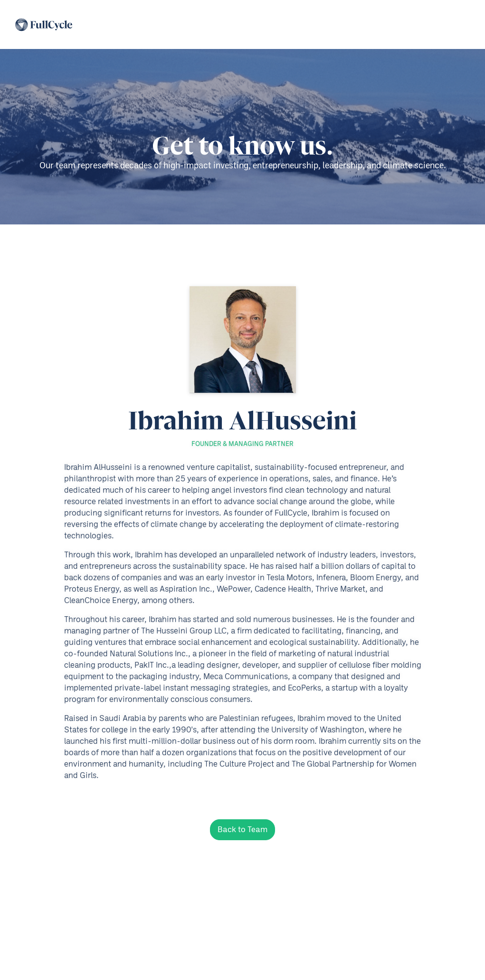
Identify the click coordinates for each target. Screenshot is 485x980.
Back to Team (242, 830)
